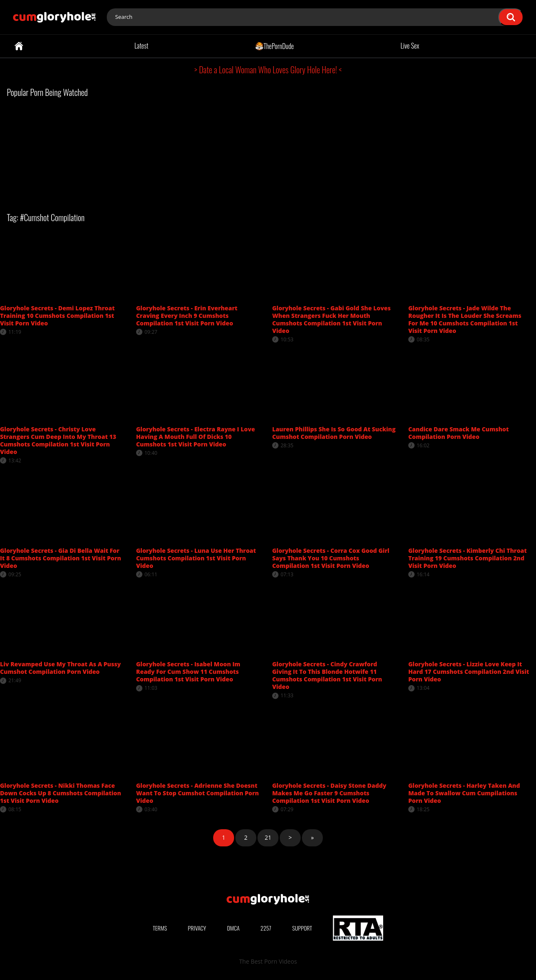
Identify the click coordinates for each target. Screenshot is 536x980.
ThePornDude (274, 46)
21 (268, 837)
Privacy (197, 928)
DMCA (233, 928)
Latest (141, 46)
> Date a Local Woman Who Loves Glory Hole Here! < (268, 70)
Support (302, 928)
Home (19, 46)
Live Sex (410, 46)
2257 (266, 928)
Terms (160, 928)
